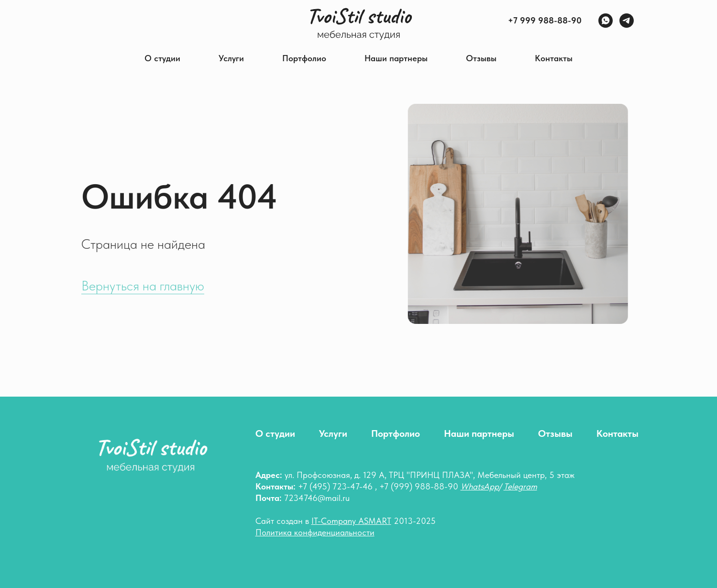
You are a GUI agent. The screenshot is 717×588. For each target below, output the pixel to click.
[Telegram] (627, 21)
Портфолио (304, 58)
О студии (162, 58)
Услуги (231, 58)
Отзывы (481, 58)
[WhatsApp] (606, 21)
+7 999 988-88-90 (545, 20)
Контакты (554, 58)
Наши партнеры (396, 58)
